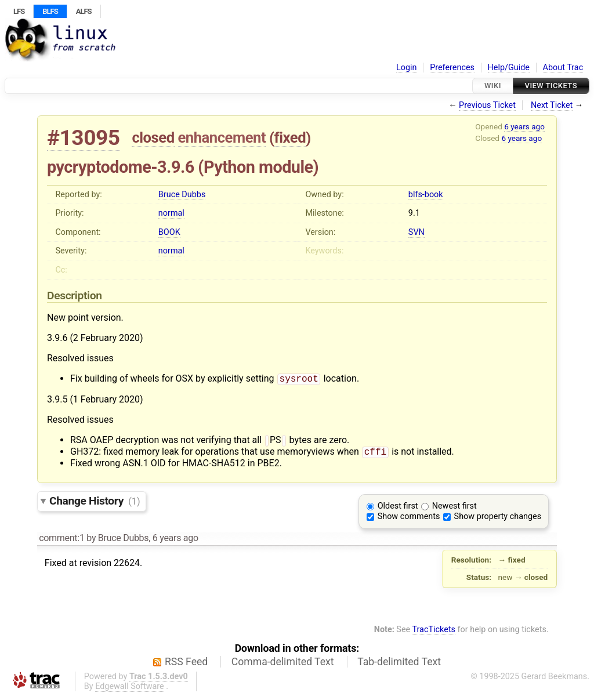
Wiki (493, 86)
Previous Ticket (487, 105)
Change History (95, 504)
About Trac (563, 68)
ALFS (84, 11)
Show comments (409, 520)
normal (171, 213)
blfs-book (426, 195)
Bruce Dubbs (182, 195)
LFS (19, 11)
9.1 (414, 213)
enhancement (222, 137)
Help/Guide (509, 68)
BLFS (50, 11)
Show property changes (498, 520)
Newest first (454, 509)
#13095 (84, 138)
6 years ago (524, 126)
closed (153, 137)
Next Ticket (552, 105)
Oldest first (398, 509)
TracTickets (434, 633)
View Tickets (551, 86)
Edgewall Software (130, 690)
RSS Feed (186, 665)
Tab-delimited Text (399, 665)
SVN (416, 232)
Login (407, 68)
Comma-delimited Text (283, 665)
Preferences (452, 68)
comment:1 (61, 541)
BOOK (169, 232)
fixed (290, 137)
